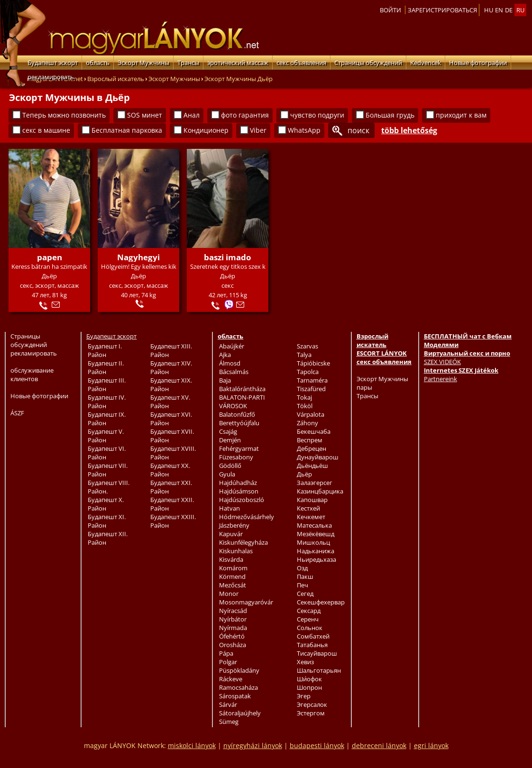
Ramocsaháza (238, 687)
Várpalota (311, 414)
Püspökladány (239, 670)
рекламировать (51, 77)
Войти (390, 10)
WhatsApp (304, 130)
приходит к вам (461, 115)
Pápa (226, 653)
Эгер (304, 696)
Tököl (305, 406)
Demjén (230, 440)
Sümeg (229, 722)
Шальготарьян (319, 670)
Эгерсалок (312, 704)
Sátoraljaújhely (240, 713)
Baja (225, 380)
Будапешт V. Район (106, 436)
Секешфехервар (321, 602)
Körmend (232, 576)
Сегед (305, 594)
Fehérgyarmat (239, 448)
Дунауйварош (318, 457)
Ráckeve (231, 679)
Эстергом (311, 713)
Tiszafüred (311, 389)
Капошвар (312, 500)
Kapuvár (231, 534)
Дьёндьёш (312, 466)
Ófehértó (232, 636)
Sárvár (228, 704)
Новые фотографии (478, 63)
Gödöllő (230, 466)
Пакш (305, 576)
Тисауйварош (317, 653)
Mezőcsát (233, 585)
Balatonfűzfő (237, 414)
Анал (192, 115)
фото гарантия (245, 115)
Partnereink (440, 379)
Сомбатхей (313, 636)
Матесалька (314, 525)
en (499, 10)
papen (50, 257)
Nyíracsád (233, 611)
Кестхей (308, 508)
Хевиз (305, 662)
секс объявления (301, 63)
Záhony (307, 423)
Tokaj (304, 397)
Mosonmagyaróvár (246, 602)
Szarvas (307, 346)
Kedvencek (426, 63)
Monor (229, 594)
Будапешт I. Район (105, 350)
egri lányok (431, 745)
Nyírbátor (233, 619)
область (98, 63)
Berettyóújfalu (239, 423)
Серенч (308, 619)
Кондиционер (206, 130)
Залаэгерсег (315, 483)
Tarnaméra (312, 380)
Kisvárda (231, 559)
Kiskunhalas (236, 551)
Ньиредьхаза (316, 559)
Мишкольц (313, 542)
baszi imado (228, 257)
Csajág (228, 431)
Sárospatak (235, 696)
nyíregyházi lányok (253, 745)
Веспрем (310, 440)
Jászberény (234, 525)
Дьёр (304, 474)
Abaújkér (232, 346)
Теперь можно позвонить (64, 115)
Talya (304, 355)
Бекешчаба (314, 431)
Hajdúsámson (239, 491)
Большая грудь (390, 115)
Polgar (228, 662)
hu (489, 10)
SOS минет (145, 115)
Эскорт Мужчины (143, 63)
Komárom (233, 568)
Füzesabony (236, 457)
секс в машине (46, 130)
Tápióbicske (313, 363)
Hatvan (229, 508)
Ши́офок (309, 679)
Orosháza (233, 645)
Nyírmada (233, 628)
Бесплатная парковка (127, 130)
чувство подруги (317, 115)
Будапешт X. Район (106, 504)
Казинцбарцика (320, 491)
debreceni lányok (379, 745)
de (509, 10)
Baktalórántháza (242, 389)
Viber (258, 130)
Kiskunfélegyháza (243, 542)
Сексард (309, 611)
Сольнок (310, 628)
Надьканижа (316, 551)
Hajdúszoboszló (242, 500)
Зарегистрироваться (442, 10)
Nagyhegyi (138, 257)
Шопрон (309, 687)
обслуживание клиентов (32, 375)
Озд (302, 568)
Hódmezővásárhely (247, 517)
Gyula (227, 474)
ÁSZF (17, 413)
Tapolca (308, 372)
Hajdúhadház (238, 483)
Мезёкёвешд (316, 534)
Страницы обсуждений (368, 63)
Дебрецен (312, 448)
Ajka (225, 355)
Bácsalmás (234, 372)
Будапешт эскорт (53, 63)
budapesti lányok (317, 745)
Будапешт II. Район (106, 367)
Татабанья (312, 645)
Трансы (188, 63)
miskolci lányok (192, 745)
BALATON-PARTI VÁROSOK (242, 402)
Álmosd (230, 363)
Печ (303, 585)
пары (364, 387)
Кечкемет (311, 517)
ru (520, 10)
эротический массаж (238, 63)
